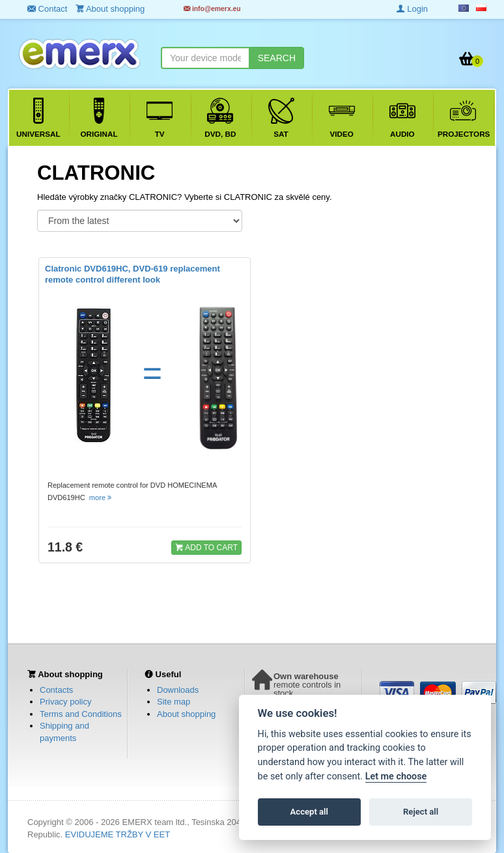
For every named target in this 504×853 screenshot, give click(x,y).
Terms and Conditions (81, 714)
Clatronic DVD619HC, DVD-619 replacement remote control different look (133, 274)
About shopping (186, 714)
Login (412, 9)
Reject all (421, 812)
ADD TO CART (206, 547)
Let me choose (396, 776)
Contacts (56, 690)
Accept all (309, 812)
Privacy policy (65, 702)
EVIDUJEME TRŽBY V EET (118, 834)
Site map (174, 702)
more (101, 497)
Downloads (178, 690)
